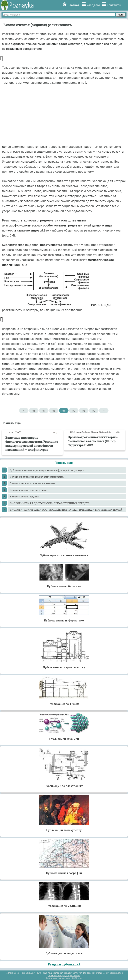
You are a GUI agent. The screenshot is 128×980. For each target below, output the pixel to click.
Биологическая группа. (25, 496)
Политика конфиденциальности (64, 976)
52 (94, 411)
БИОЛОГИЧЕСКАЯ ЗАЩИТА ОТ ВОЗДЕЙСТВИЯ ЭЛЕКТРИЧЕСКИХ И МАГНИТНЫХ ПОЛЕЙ (66, 510)
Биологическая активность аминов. (33, 483)
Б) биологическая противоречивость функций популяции (47, 470)
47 (44, 411)
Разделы (93, 5)
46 (34, 411)
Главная (73, 5)
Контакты (114, 5)
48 (54, 411)
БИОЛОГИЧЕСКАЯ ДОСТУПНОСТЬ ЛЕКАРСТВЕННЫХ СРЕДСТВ (50, 503)
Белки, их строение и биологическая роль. (37, 477)
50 (74, 411)
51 (84, 411)
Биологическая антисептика (28, 490)
